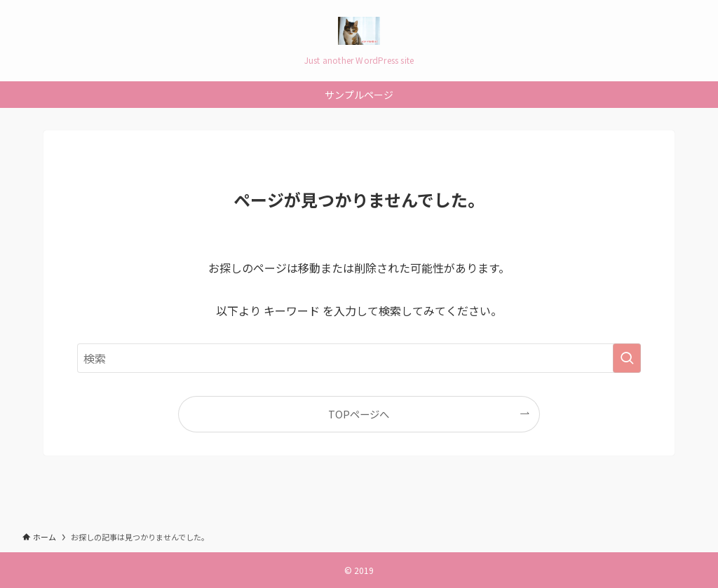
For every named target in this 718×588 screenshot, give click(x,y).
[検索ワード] (359, 358)
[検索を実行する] (627, 358)
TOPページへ (359, 414)
